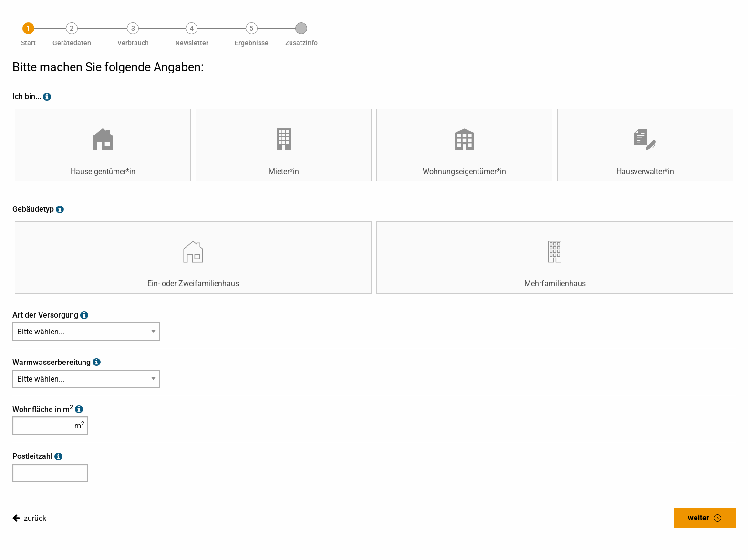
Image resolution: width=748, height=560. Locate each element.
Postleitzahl (32, 456)
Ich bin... (27, 97)
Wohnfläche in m (43, 410)
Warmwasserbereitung (52, 362)
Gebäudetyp (33, 209)
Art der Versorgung (45, 315)
